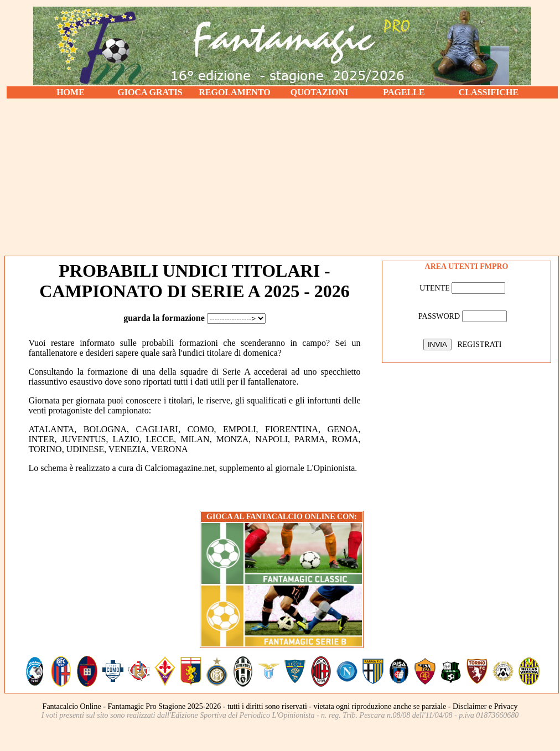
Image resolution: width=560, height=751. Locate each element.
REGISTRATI (479, 345)
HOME (71, 92)
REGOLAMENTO (235, 92)
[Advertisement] (282, 177)
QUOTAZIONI (320, 92)
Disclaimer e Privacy (485, 706)
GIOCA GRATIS (150, 92)
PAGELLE (404, 92)
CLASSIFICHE (489, 92)
